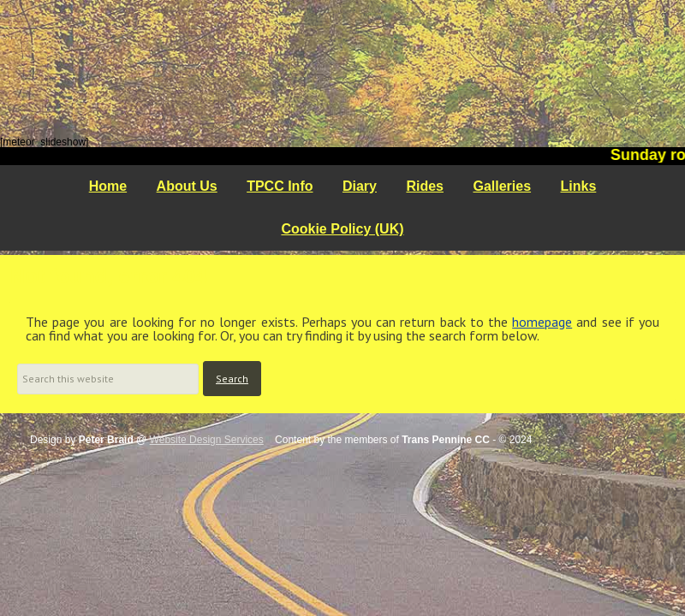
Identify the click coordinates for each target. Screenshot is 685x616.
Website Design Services (207, 440)
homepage (542, 322)
